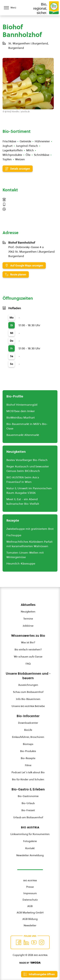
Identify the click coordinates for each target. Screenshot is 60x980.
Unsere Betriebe (28, 706)
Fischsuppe (14, 535)
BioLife (28, 730)
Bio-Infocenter (28, 716)
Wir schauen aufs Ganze (28, 656)
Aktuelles (28, 605)
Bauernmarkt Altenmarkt (23, 435)
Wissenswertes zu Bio (28, 636)
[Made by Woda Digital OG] (30, 963)
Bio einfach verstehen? (28, 649)
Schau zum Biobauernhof (28, 692)
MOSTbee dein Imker (21, 411)
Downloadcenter (28, 723)
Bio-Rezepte (28, 758)
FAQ (28, 664)
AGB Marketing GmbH (30, 912)
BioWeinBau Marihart (21, 417)
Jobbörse (28, 626)
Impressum (30, 893)
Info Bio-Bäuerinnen (28, 699)
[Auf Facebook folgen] (19, 942)
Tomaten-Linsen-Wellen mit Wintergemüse (25, 555)
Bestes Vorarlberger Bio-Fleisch (27, 460)
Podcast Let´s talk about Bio (28, 772)
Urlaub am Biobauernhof (28, 817)
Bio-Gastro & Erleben (28, 789)
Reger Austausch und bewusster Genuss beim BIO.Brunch (28, 469)
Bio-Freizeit (28, 810)
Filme (28, 765)
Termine (28, 619)
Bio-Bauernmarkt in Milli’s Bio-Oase (27, 426)
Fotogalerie (30, 841)
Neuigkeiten (28, 611)
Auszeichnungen (28, 685)
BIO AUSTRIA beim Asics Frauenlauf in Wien (23, 480)
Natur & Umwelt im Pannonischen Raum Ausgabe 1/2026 (29, 490)
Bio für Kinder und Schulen (28, 779)
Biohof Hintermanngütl (22, 405)
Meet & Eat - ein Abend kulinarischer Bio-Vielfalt (23, 501)
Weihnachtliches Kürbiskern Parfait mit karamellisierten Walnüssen (29, 544)
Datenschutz (30, 900)
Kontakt (30, 848)
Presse (30, 887)
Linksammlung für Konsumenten (30, 834)
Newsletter (30, 925)
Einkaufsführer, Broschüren (28, 737)
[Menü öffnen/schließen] (13, 8)
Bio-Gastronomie (28, 796)
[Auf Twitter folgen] (26, 942)
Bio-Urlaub (28, 803)
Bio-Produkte (28, 751)
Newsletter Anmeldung (30, 855)
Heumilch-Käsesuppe (21, 563)
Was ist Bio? (28, 642)
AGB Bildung (30, 919)
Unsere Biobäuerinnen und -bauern (28, 676)
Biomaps (28, 744)
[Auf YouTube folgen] (34, 942)
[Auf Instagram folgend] (42, 942)
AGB (30, 906)
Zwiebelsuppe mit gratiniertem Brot (30, 529)
